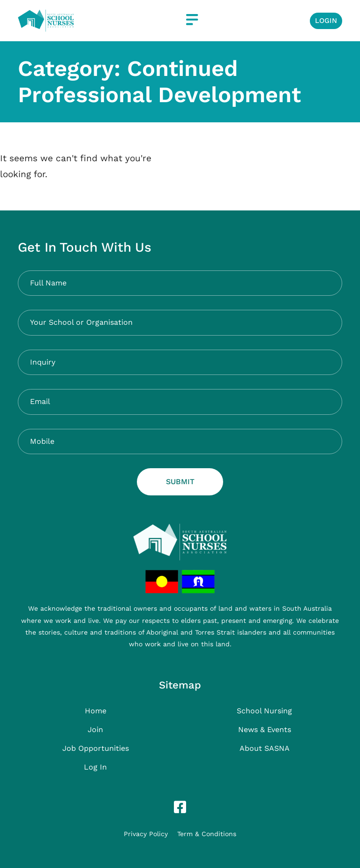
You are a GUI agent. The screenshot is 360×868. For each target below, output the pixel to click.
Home (96, 711)
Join (95, 730)
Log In (95, 767)
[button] (192, 20)
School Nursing (264, 711)
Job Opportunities (96, 748)
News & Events (265, 730)
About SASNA (265, 748)
